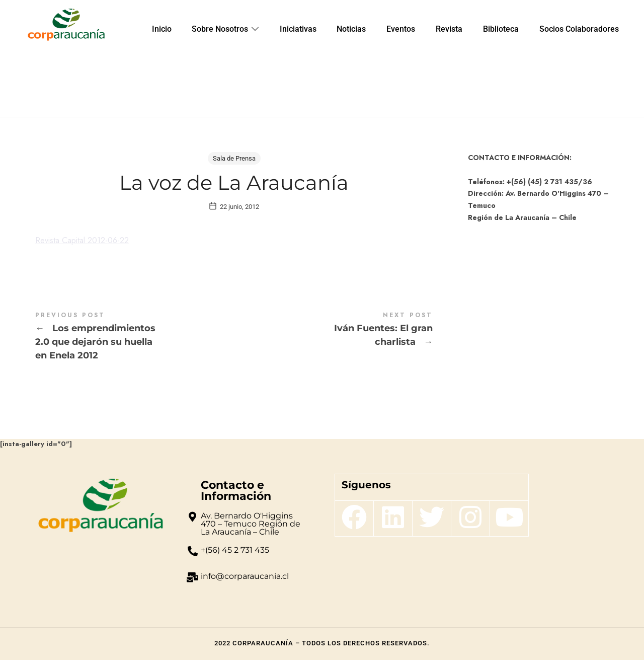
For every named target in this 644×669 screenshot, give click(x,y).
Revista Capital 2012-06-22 (88, 250)
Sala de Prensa (234, 158)
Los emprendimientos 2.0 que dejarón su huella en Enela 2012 (135, 346)
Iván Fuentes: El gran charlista (333, 340)
